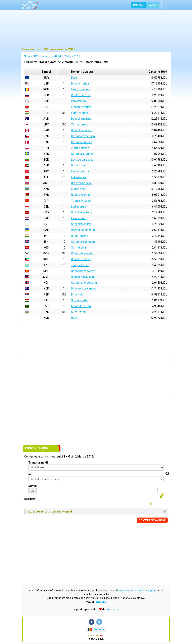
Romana (138, 5)
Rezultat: (30, 499)
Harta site (101, 602)
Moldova (96, 629)
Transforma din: (39, 463)
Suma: (33, 486)
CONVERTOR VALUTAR (152, 520)
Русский (152, 5)
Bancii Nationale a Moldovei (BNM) (137, 591)
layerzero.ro (113, 609)
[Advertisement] (96, 29)
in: (30, 474)
